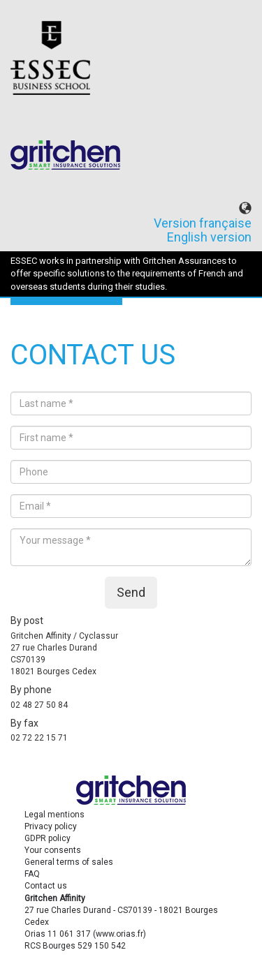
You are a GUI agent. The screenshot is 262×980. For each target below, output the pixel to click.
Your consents (53, 850)
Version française (203, 223)
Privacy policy (51, 826)
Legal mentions (54, 815)
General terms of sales (69, 862)
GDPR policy (48, 838)
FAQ (32, 874)
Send (131, 592)
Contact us (46, 886)
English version (209, 237)
